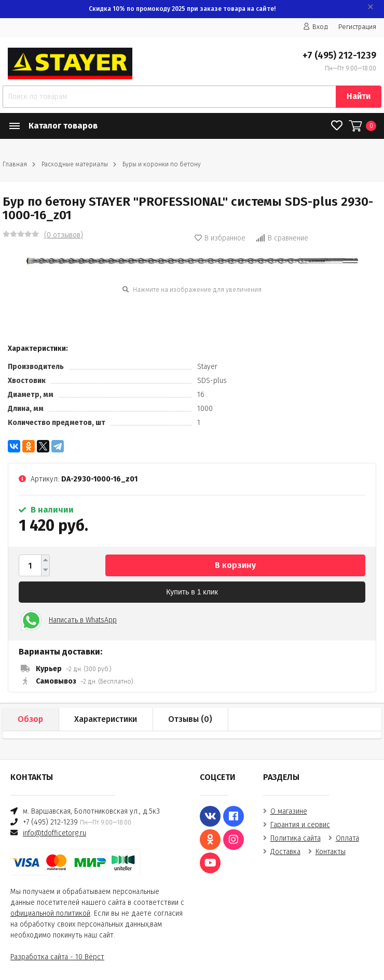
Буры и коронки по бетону (162, 164)
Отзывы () (190, 719)
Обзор (30, 719)
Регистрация (357, 27)
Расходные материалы (75, 164)
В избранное (220, 238)
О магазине (289, 811)
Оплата (347, 838)
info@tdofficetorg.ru (54, 833)
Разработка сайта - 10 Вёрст (57, 957)
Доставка (285, 852)
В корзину (235, 565)
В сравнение (282, 238)
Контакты (331, 852)
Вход (316, 27)
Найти (359, 96)
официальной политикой (50, 913)
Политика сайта (296, 838)
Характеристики (106, 719)
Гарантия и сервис (300, 825)
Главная (15, 164)
